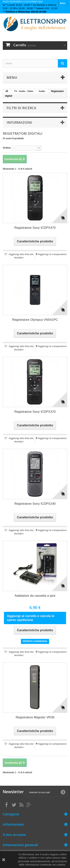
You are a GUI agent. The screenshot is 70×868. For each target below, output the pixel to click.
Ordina (7, 148)
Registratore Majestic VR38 (35, 717)
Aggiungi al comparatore (52, 254)
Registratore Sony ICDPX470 (35, 228)
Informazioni (19, 122)
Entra (63, 3)
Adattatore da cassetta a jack (35, 596)
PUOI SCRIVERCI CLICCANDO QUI (23, 2)
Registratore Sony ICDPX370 (35, 412)
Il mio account (14, 835)
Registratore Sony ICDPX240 (35, 504)
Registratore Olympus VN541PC (35, 320)
